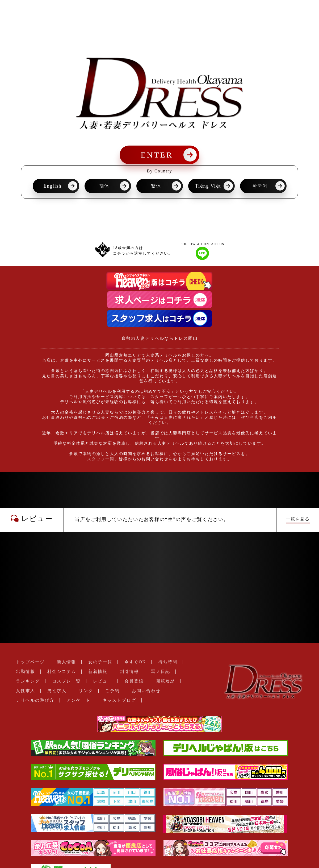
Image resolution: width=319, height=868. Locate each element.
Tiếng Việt (208, 186)
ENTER (157, 155)
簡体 (104, 186)
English (53, 186)
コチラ (119, 253)
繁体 (156, 186)
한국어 (260, 186)
